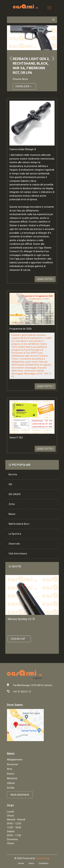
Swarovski (14, 544)
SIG (10, 484)
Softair (11, 788)
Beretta (13, 474)
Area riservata (20, 795)
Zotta (12, 504)
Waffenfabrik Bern (19, 524)
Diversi (11, 774)
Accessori (13, 764)
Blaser (12, 514)
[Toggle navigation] (49, 8)
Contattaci (44, 863)
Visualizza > (23, 86)
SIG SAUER (15, 494)
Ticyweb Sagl (43, 858)
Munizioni (12, 778)
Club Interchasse (18, 554)
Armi (10, 769)
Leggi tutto (45, 279)
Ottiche (11, 783)
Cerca (31, 863)
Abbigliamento (15, 760)
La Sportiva (15, 534)
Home (21, 863)
